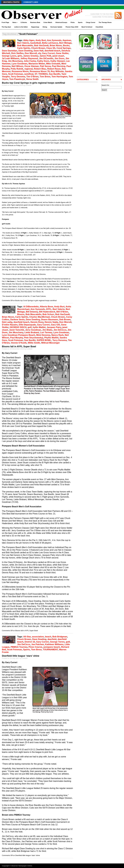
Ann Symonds (54, 40)
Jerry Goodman (33, 330)
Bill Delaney (32, 312)
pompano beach (52, 647)
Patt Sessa (45, 66)
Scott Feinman (16, 74)
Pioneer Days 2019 (72, 27)
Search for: (105, 85)
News (15, 22)
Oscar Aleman (32, 66)
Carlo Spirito (24, 48)
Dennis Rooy (37, 322)
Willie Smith (34, 343)
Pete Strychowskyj (34, 338)
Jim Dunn (59, 58)
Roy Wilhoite (57, 71)
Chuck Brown (38, 48)
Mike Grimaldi (53, 64)
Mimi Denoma (43, 335)
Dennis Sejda (51, 322)
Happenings (35, 27)
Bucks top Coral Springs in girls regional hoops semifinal (34, 83)
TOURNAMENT (50, 650)
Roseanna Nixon (20, 71)
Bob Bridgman (60, 637)
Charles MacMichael (40, 317)
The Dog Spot (6, 27)
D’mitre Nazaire (10, 325)
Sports (80, 22)
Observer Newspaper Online (22, 866)
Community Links (31, 2)
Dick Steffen (17, 53)
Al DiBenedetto (31, 307)
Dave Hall (39, 51)
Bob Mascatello (25, 45)
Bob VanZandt (41, 45)
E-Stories (24, 22)
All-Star (27, 637)
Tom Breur (45, 77)
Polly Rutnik (17, 69)
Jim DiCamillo (46, 58)
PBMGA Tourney (19, 647)
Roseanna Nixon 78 (40, 71)
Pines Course (35, 647)
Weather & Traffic (11, 2)
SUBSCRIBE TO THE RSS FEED (102, 14)
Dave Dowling (26, 51)
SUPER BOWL (44, 340)
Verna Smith (32, 79)
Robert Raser (54, 69)
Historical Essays (61, 22)
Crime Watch (48, 22)
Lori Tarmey (46, 332)
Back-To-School (87, 27)
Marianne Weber (37, 64)
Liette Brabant (32, 332)
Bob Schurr (48, 314)
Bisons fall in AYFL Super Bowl (19, 347)
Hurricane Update (56, 27)
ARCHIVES (106, 79)
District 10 (30, 642)
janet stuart (58, 56)
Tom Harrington (59, 77)
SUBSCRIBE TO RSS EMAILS (103, 17)
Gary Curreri (48, 53)
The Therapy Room (105, 22)
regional (28, 69)
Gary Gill (55, 325)
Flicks (73, 22)
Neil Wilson (17, 66)
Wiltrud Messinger (51, 343)
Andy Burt (41, 40)
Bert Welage (65, 43)
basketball (36, 43)
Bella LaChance (50, 43)
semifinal (29, 74)
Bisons (21, 314)
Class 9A (51, 48)
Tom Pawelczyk (17, 79)
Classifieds (99, 27)
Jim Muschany (15, 61)
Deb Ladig (7, 322)
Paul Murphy (17, 338)
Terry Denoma (18, 77)
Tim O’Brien (32, 77)
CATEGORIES (83, 79)
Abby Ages (29, 40)
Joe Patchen (38, 644)
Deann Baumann (50, 320)
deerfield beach (52, 51)
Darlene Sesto (18, 320)
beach (48, 637)
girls (20, 56)
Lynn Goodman (19, 64)
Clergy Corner (90, 22)
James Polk (45, 56)
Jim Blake (47, 330)
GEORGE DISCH (18, 327)
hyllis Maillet (39, 327)
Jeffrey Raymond (29, 58)
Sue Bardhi (55, 74)
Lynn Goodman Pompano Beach (18, 335)
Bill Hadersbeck (47, 312)
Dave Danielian (10, 51)
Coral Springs (64, 48)
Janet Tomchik (16, 330)
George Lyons (9, 56)
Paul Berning (59, 66)
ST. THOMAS (41, 74)
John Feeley (30, 61)
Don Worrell (31, 53)
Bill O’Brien (62, 312)
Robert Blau (40, 69)
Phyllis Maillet (51, 338)
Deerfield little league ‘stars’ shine (21, 656)
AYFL (49, 309)
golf (30, 327)
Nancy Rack (57, 335)
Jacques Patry (54, 327)
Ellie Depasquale (27, 325)
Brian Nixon (56, 45)
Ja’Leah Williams (11, 58)
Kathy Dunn (43, 61)
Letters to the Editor (21, 27)
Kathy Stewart (58, 61)
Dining (45, 27)
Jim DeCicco (60, 330)
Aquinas (67, 40)
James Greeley (31, 56)
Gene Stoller (62, 53)
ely (40, 53)
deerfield (52, 639)
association (38, 637)
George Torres (57, 642)
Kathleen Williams (54, 644)
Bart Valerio (23, 43)
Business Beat (35, 22)
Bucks (66, 45)
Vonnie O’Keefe (19, 343)
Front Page (5, 22)
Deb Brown (65, 320)
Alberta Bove (46, 307)
